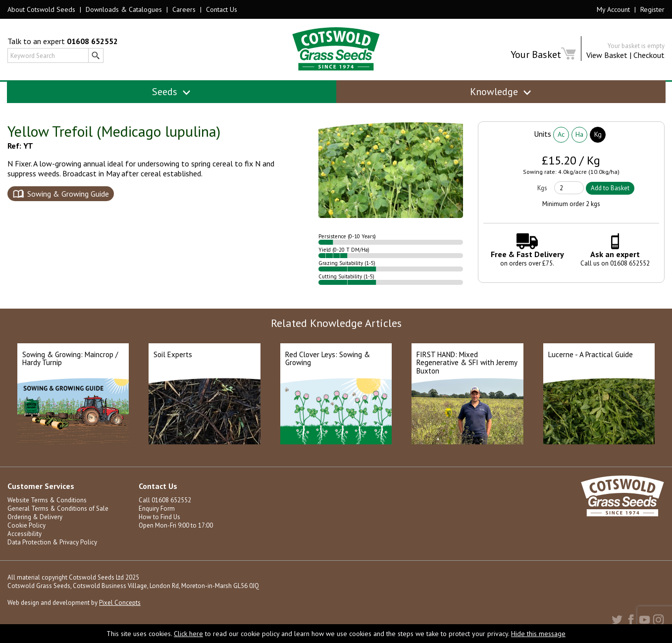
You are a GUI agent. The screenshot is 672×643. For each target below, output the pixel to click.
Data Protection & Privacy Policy (52, 542)
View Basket (607, 55)
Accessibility (25, 534)
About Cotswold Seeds (41, 9)
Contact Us (222, 9)
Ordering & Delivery (35, 517)
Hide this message (538, 634)
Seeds (172, 92)
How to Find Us (159, 517)
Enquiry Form (157, 509)
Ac (561, 134)
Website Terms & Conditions (47, 500)
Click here (188, 634)
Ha (579, 134)
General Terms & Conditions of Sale (58, 509)
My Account (613, 9)
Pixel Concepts (120, 603)
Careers (184, 9)
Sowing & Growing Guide (68, 194)
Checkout (649, 55)
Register (652, 9)
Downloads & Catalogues (124, 9)
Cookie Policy (26, 525)
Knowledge (501, 92)
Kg (598, 134)
